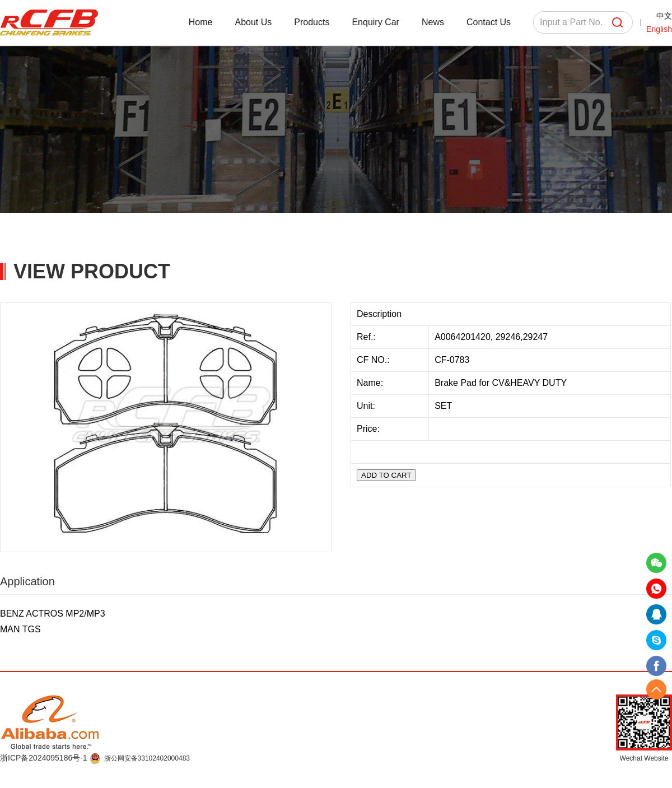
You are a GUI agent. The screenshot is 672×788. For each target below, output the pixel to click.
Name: (371, 383)
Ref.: (367, 337)
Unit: (367, 406)
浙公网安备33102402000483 (147, 758)
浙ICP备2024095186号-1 (45, 758)
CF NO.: (373, 360)
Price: (369, 429)
